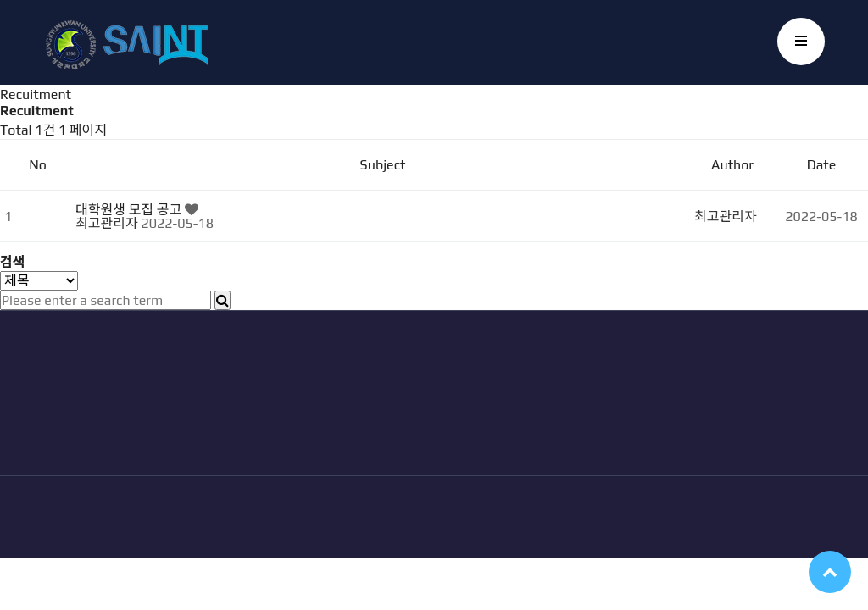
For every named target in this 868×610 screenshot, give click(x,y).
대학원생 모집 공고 (130, 210)
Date (821, 165)
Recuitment (36, 94)
